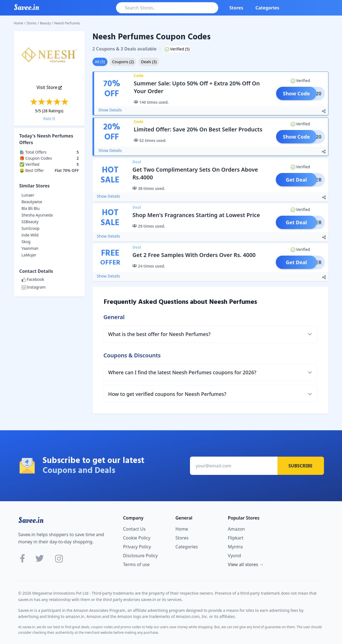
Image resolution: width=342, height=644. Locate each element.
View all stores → (246, 564)
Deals (149, 62)
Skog (26, 242)
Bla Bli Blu (31, 208)
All (100, 62)
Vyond (234, 556)
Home (19, 23)
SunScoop (31, 228)
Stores (236, 8)
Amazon (236, 529)
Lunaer (28, 195)
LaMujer (29, 255)
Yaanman (30, 248)
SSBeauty (30, 222)
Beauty (45, 23)
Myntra (235, 547)
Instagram (34, 287)
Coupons (123, 62)
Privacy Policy (137, 547)
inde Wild (30, 235)
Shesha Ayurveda (37, 215)
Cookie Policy (137, 538)
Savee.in (31, 520)
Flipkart (236, 538)
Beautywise (32, 202)
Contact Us (134, 529)
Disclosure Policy (140, 556)
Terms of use (136, 564)
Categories (267, 8)
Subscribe (301, 466)
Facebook (33, 279)
